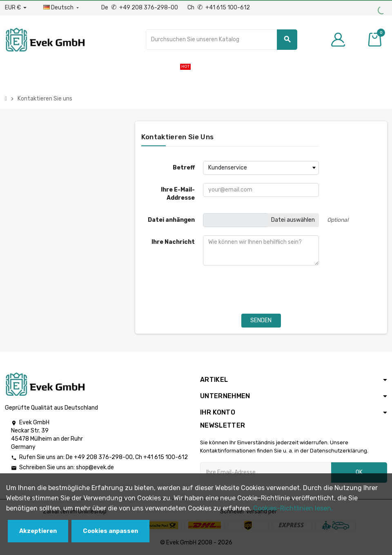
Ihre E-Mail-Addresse (178, 194)
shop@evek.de (95, 467)
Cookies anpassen (110, 531)
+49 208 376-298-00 (103, 457)
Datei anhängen (171, 220)
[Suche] (222, 40)
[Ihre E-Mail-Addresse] (266, 473)
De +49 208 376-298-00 (140, 8)
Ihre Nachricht (173, 242)
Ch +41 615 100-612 (219, 8)
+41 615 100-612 (166, 457)
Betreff (184, 168)
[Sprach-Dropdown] (62, 8)
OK (359, 472)
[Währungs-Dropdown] (16, 8)
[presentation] (203, 290)
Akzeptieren (38, 531)
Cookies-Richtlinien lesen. (293, 508)
